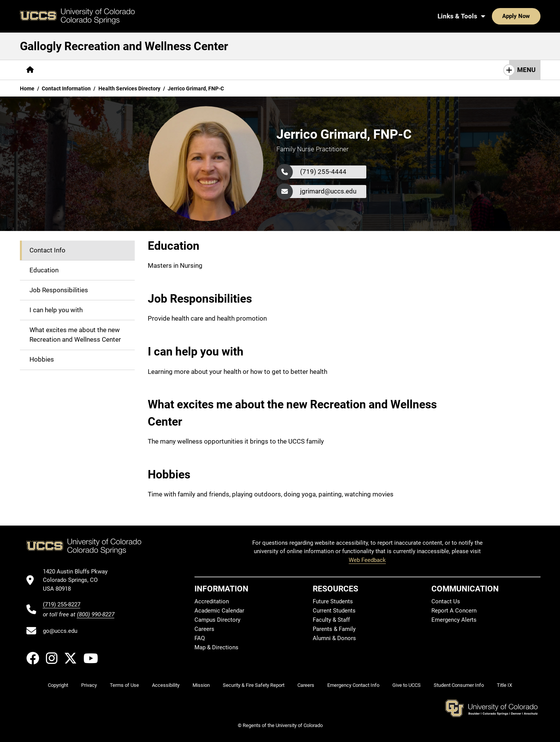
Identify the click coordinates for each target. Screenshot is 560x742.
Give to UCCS (407, 685)
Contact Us (446, 601)
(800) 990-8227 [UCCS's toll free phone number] (96, 614)
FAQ (200, 638)
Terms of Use (124, 685)
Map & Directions (216, 647)
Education (44, 270)
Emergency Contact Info (353, 685)
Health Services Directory (129, 88)
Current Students (334, 611)
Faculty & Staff (331, 620)
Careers (204, 629)
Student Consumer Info (459, 685)
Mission (201, 685)
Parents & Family (334, 629)
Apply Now (493, 16)
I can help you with (56, 310)
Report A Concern (454, 611)
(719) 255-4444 (323, 172)
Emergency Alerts (454, 620)
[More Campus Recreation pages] (123, 70)
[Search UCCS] (532, 16)
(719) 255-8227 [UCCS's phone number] (62, 604)
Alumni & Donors (334, 638)
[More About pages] (61, 70)
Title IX (504, 685)
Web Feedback (367, 560)
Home (27, 88)
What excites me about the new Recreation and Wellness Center (75, 335)
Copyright (58, 685)
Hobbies (42, 359)
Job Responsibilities (59, 290)
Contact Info (47, 250)
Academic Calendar (219, 611)
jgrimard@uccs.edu (328, 191)
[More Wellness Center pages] (201, 70)
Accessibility (166, 685)
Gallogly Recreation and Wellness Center (124, 46)
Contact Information (66, 88)
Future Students (333, 601)
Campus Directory (217, 620)
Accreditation (212, 601)
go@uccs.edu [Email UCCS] (60, 631)
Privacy (89, 685)
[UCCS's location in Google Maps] (79, 580)
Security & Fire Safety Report (254, 685)
